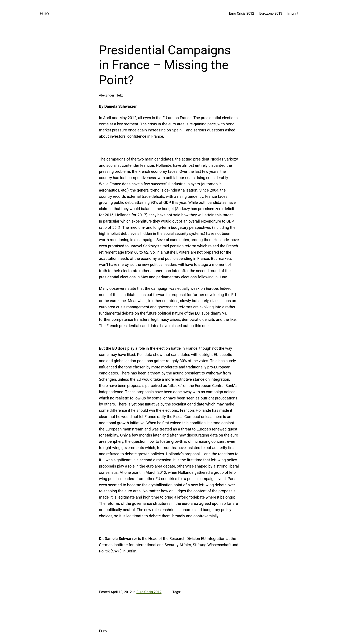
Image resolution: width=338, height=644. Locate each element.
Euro (44, 13)
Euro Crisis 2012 (149, 592)
